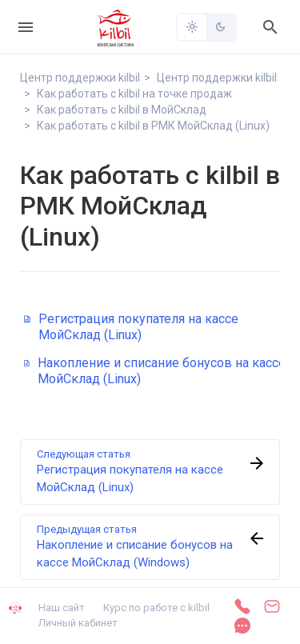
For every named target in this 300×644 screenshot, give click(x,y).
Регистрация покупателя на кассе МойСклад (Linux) (131, 327)
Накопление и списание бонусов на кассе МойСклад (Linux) (155, 371)
